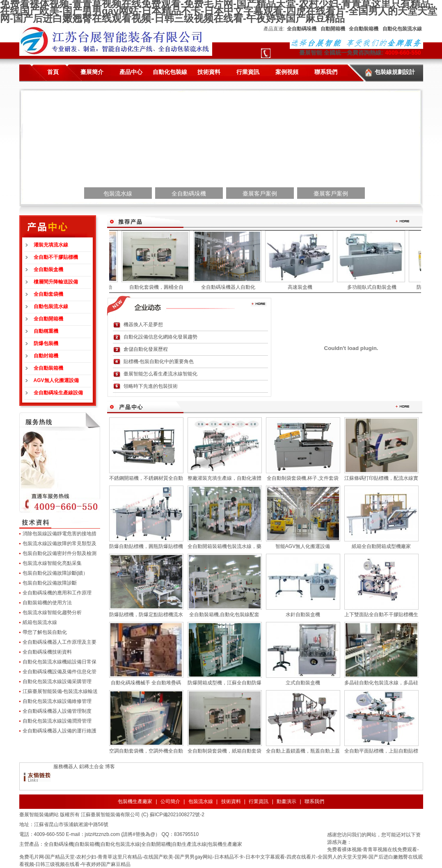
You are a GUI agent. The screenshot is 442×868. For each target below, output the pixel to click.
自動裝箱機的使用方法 (47, 603)
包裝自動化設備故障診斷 (50, 583)
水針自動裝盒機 (303, 615)
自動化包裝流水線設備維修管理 (57, 701)
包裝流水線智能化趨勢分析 (52, 612)
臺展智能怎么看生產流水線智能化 (160, 374)
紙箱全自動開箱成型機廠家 (381, 546)
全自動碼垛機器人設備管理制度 (57, 711)
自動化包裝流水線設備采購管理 (57, 682)
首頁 (53, 72)
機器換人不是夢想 (143, 325)
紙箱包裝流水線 (40, 622)
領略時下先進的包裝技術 (151, 386)
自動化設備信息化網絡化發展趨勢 (160, 337)
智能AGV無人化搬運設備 (303, 546)
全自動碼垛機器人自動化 (231, 287)
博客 (110, 767)
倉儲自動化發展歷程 (146, 349)
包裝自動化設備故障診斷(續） (55, 573)
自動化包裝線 (170, 72)
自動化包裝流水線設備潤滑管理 (57, 721)
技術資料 (209, 72)
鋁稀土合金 (92, 767)
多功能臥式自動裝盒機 (375, 287)
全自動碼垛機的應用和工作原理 (57, 593)
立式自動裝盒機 (303, 683)
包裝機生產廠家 (135, 801)
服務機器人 (66, 767)
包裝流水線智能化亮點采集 (52, 563)
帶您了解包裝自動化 (45, 632)
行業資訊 (248, 72)
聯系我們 (326, 72)
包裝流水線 (201, 801)
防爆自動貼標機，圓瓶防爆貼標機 (146, 546)
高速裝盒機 (303, 287)
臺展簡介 (92, 72)
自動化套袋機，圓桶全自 (159, 287)
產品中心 (131, 72)
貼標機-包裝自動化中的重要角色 (159, 361)
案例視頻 (287, 72)
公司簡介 (170, 801)
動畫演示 (286, 801)
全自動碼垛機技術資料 (47, 652)
